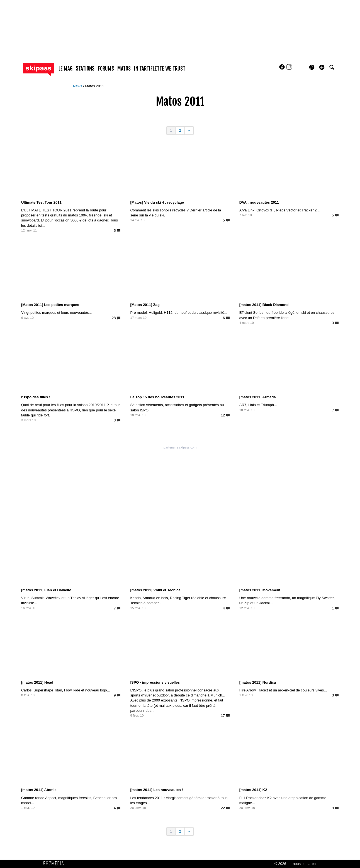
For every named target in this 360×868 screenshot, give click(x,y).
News (78, 86)
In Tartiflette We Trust (160, 69)
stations (85, 69)
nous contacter (305, 864)
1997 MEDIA (54, 864)
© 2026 (280, 864)
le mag (65, 69)
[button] (322, 67)
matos (124, 69)
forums (106, 69)
